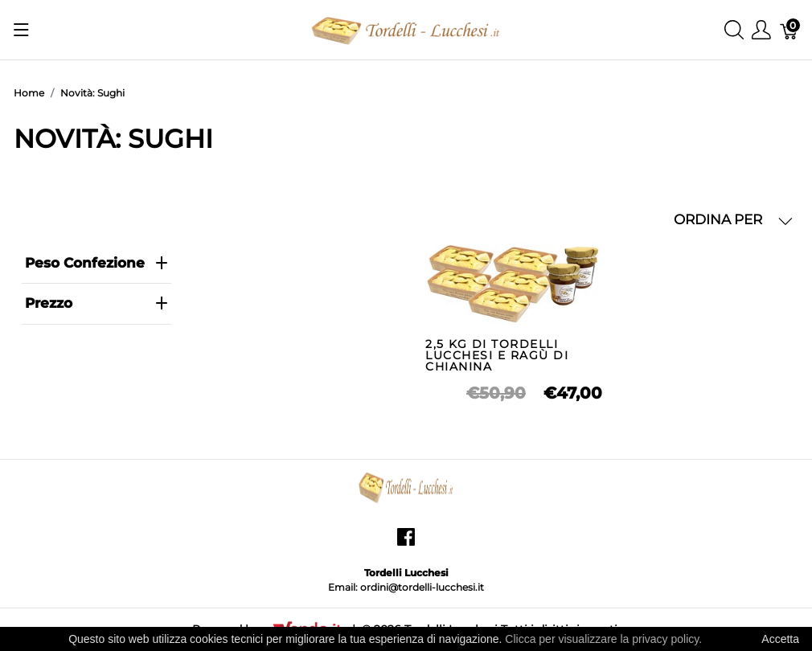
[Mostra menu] (21, 30)
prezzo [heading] (97, 303)
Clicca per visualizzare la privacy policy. (603, 639)
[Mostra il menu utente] (761, 30)
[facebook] (406, 543)
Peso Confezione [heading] (97, 263)
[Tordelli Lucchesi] (406, 29)
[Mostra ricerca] (734, 30)
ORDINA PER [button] (733, 220)
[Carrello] (789, 30)
